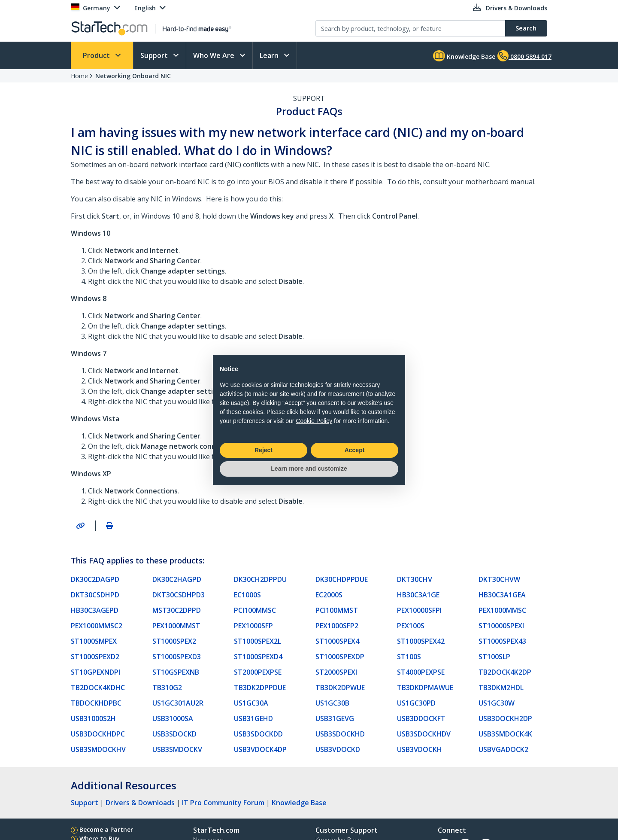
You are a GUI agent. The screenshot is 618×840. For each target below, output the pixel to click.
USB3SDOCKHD (340, 734)
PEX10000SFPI (419, 610)
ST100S (409, 657)
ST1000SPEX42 (421, 641)
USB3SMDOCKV (177, 749)
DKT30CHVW (499, 579)
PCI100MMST (337, 610)
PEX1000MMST (176, 626)
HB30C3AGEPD (95, 610)
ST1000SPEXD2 (95, 657)
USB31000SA (173, 718)
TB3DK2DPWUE (340, 688)
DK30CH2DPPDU (260, 579)
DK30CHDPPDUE (342, 579)
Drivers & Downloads (140, 803)
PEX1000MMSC (502, 610)
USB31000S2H (93, 718)
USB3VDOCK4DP (260, 749)
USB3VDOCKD (338, 749)
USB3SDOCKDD (258, 734)
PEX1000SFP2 (337, 626)
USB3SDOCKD (174, 734)
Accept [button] (355, 450)
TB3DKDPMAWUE (425, 688)
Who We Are (215, 55)
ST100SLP (494, 657)
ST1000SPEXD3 (177, 657)
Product (97, 55)
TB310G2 (167, 688)
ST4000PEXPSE (421, 672)
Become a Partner (106, 829)
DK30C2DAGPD (95, 579)
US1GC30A (251, 703)
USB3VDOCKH (420, 749)
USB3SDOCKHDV (424, 734)
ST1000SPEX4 (337, 641)
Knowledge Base (464, 56)
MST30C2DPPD (177, 610)
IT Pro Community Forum (223, 803)
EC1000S (247, 595)
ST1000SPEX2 (174, 641)
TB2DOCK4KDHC (98, 688)
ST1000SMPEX (94, 641)
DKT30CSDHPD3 (179, 595)
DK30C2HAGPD (177, 579)
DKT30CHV (415, 579)
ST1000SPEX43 (502, 641)
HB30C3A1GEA (502, 595)
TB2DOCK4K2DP (505, 672)
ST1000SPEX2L (257, 641)
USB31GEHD (253, 718)
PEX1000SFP (253, 626)
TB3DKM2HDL (501, 688)
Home (79, 76)
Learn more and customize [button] (309, 469)
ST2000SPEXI (336, 672)
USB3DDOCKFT (421, 718)
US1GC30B (332, 703)
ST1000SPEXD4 (258, 657)
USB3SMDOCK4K (505, 734)
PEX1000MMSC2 (97, 626)
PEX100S (411, 626)
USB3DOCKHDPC (98, 734)
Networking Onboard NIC (133, 76)
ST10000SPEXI (501, 626)
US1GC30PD (416, 703)
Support (155, 55)
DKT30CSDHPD (95, 595)
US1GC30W (497, 703)
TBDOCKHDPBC (96, 703)
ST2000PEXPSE (258, 672)
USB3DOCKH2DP (505, 718)
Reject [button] (264, 450)
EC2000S (329, 595)
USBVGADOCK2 (503, 749)
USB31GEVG (335, 718)
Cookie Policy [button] (314, 421)
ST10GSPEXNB (176, 672)
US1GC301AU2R (178, 703)
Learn (270, 55)
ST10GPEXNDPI (95, 672)
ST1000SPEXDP (340, 657)
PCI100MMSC (255, 610)
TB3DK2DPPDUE (260, 688)
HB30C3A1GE (418, 595)
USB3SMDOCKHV (98, 749)
